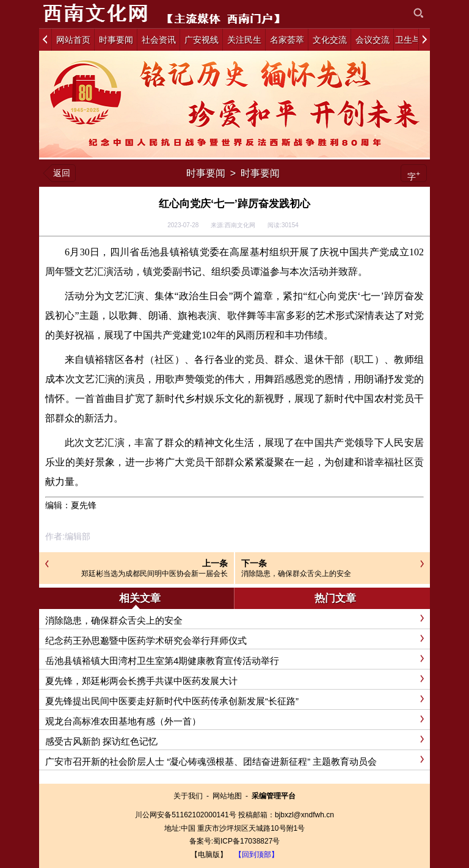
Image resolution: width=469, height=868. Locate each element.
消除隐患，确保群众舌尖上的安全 (296, 574)
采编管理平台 (274, 796)
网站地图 (227, 796)
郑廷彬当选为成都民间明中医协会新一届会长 (155, 574)
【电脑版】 (209, 855)
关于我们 (188, 796)
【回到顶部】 (256, 855)
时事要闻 (206, 173)
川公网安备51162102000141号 (185, 815)
